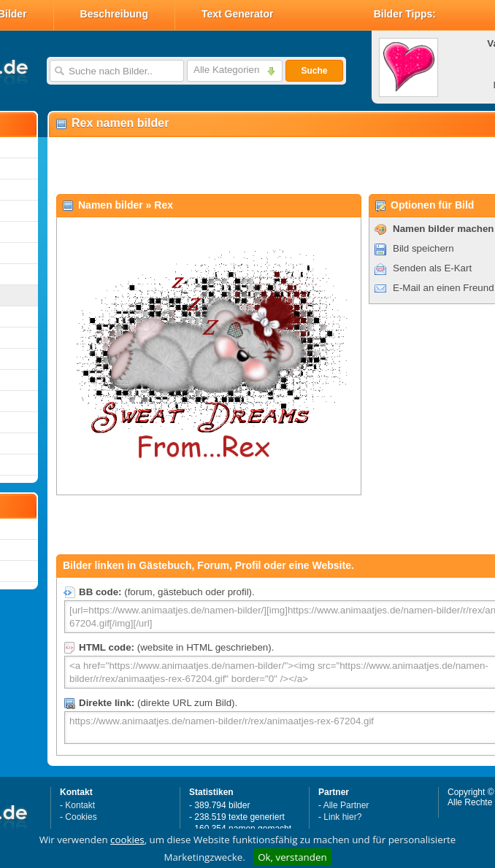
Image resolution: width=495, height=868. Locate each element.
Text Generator (238, 14)
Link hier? (342, 817)
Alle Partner (346, 805)
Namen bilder (111, 205)
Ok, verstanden (292, 857)
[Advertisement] (220, 165)
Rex (164, 205)
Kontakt (80, 805)
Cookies (81, 817)
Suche (314, 71)
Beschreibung (114, 14)
